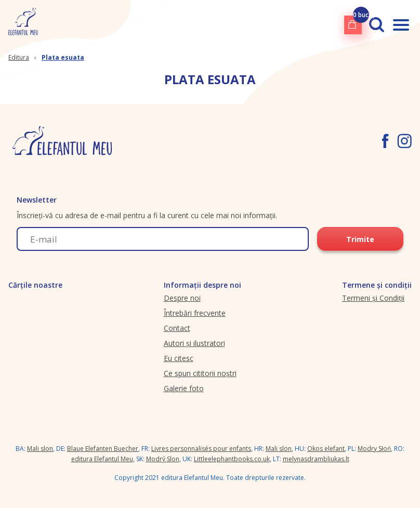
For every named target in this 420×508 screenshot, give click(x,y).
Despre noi (182, 298)
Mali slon (40, 449)
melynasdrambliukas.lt (316, 459)
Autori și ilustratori (194, 343)
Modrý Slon (163, 459)
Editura (19, 57)
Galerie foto (184, 388)
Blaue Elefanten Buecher (103, 449)
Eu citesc (179, 358)
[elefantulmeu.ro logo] (23, 25)
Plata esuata (63, 57)
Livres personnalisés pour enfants (201, 449)
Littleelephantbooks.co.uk (232, 459)
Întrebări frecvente (195, 313)
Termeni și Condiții (373, 298)
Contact (177, 328)
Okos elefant (326, 449)
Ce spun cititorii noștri (200, 373)
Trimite (360, 239)
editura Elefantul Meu (102, 459)
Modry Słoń (374, 449)
